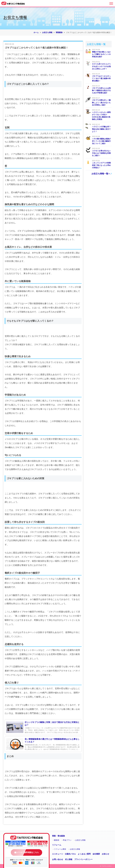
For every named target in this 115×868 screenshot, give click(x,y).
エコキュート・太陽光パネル (64, 854)
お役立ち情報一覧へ (101, 174)
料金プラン (67, 840)
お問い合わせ (58, 859)
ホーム (36, 32)
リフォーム (57, 845)
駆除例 (57, 840)
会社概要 (96, 854)
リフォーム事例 (60, 849)
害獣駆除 (59, 32)
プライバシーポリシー (83, 859)
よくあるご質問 (84, 854)
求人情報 (69, 859)
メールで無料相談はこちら (26, 852)
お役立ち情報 (47, 32)
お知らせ (105, 854)
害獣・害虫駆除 (58, 836)
